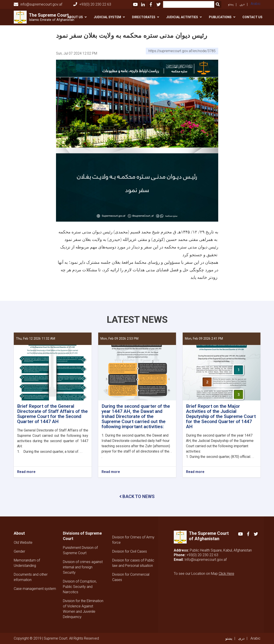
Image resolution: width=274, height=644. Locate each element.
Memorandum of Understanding (27, 563)
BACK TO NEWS (137, 496)
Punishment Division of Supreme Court (80, 550)
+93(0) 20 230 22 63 (92, 4)
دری (242, 4)
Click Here (226, 574)
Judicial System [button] (107, 17)
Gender (19, 551)
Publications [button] (220, 17)
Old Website (23, 543)
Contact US (252, 17)
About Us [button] (75, 17)
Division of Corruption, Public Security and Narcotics (80, 587)
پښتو (231, 4)
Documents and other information (31, 577)
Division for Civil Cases (130, 551)
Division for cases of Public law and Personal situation (133, 563)
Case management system (35, 589)
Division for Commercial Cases (131, 577)
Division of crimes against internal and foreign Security (83, 567)
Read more (26, 472)
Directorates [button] (144, 17)
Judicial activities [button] (182, 17)
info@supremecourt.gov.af (38, 4)
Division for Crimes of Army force (133, 540)
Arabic (256, 4)
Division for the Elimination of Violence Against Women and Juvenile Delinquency (83, 609)
